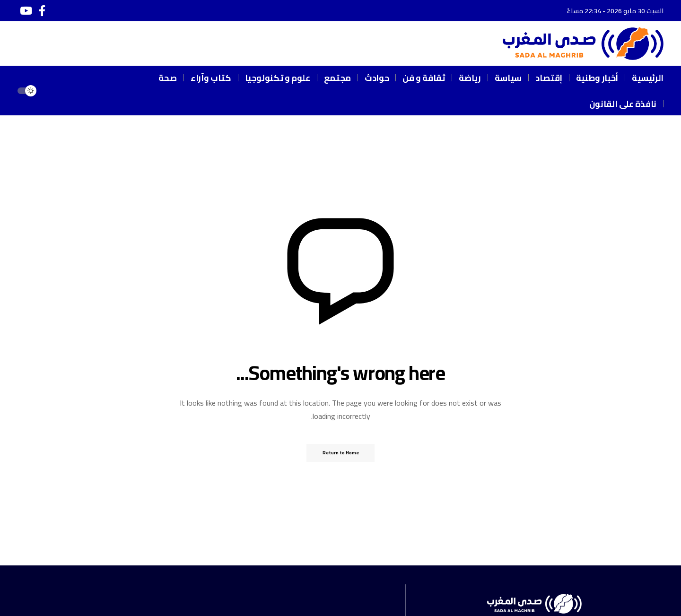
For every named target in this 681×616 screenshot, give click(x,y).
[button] (56, 91)
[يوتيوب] (26, 11)
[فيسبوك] (42, 11)
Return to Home (341, 453)
